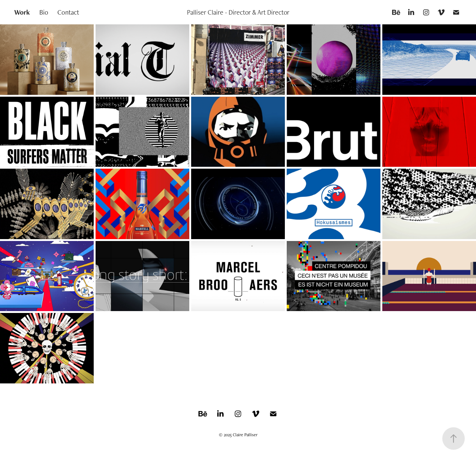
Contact (68, 12)
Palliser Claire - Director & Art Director (238, 12)
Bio (44, 12)
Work (22, 12)
